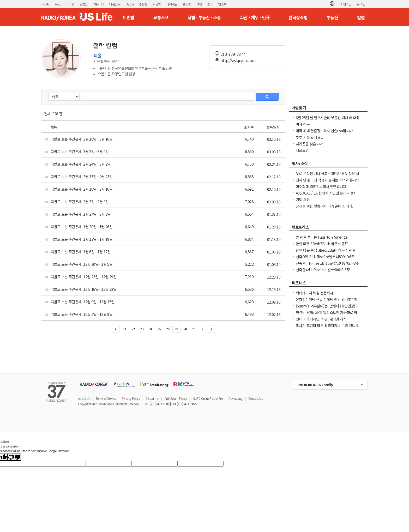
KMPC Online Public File (208, 398)
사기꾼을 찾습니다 (309, 144)
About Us (84, 398)
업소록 (222, 4)
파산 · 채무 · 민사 (255, 17)
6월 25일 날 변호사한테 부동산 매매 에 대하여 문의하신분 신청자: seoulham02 (328, 120)
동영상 (84, 4)
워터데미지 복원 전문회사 (314, 293)
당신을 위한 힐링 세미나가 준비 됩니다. (324, 206)
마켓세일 (172, 4)
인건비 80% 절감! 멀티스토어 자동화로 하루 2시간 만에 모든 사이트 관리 (327, 315)
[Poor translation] (14, 457)
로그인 (361, 4)
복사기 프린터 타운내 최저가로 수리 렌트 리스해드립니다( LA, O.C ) (328, 328)
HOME (46, 4)
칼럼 (361, 17)
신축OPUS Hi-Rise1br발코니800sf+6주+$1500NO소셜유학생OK (325, 259)
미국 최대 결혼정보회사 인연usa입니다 (324, 131)
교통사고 (161, 17)
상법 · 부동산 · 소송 (204, 17)
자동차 (157, 4)
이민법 (128, 17)
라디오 (70, 4)
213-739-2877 (233, 54)
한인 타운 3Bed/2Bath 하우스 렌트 (322, 244)
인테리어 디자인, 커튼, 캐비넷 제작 (321, 319)
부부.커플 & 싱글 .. (309, 137)
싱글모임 (302, 150)
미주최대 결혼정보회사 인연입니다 (321, 186)
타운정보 (115, 4)
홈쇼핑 (187, 4)
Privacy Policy (131, 398)
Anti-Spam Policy (176, 398)
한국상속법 (298, 17)
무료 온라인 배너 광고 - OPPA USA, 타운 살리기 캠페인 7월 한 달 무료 (327, 176)
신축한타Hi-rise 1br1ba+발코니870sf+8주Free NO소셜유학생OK (327, 266)
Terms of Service (106, 398)
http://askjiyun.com (238, 60)
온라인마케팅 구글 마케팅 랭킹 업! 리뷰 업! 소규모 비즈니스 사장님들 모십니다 (327, 302)
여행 (199, 4)
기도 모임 (303, 199)
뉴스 (58, 4)
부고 (210, 4)
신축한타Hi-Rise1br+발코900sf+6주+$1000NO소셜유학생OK (323, 272)
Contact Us (255, 398)
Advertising (235, 398)
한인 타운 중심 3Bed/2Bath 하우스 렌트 (326, 250)
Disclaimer (152, 398)
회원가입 (346, 4)
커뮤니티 (99, 4)
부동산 (143, 4)
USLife (130, 4)
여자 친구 (303, 124)
